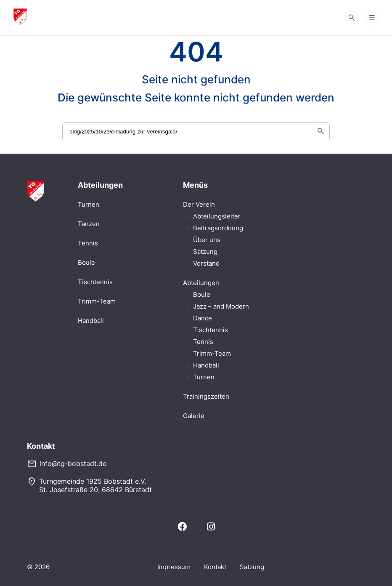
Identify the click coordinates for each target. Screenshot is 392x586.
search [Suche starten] (320, 131)
